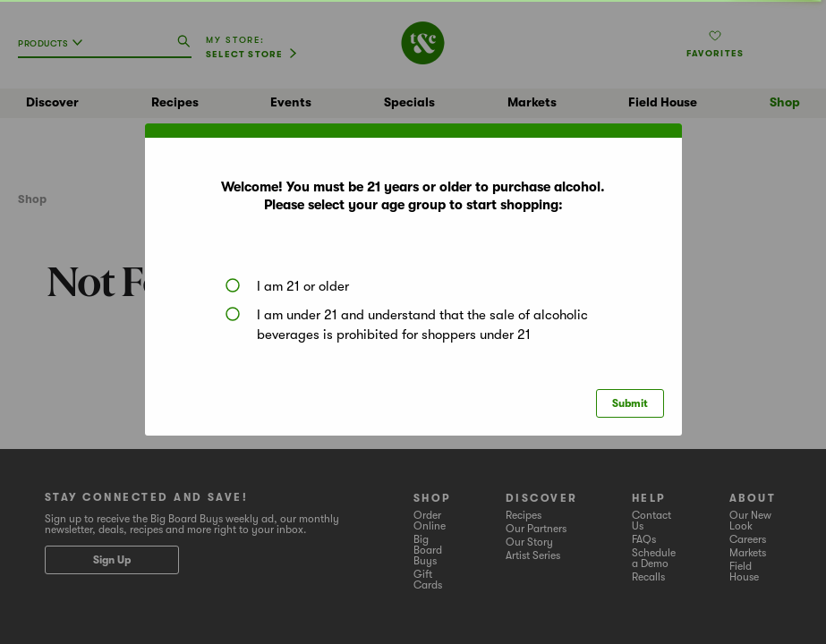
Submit (630, 403)
